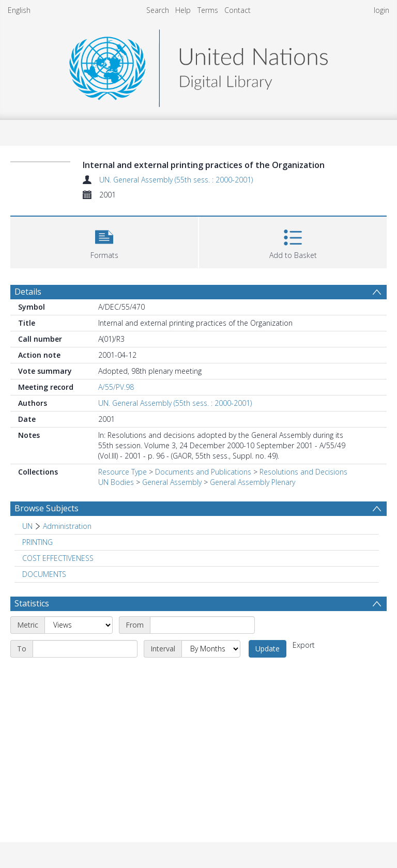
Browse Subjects (47, 508)
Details (28, 292)
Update (268, 649)
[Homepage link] (198, 65)
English (19, 10)
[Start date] (202, 625)
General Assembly (172, 482)
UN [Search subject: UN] (27, 526)
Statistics (32, 603)
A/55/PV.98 (116, 387)
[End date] (85, 649)
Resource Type (123, 472)
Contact (238, 10)
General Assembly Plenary (253, 482)
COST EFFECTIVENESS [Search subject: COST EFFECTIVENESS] (58, 558)
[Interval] (211, 649)
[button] (104, 241)
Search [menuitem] (158, 10)
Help (183, 10)
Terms (208, 10)
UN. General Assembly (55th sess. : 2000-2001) (176, 180)
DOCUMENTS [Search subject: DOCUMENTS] (44, 574)
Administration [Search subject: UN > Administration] (67, 526)
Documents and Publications (203, 472)
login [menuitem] (381, 10)
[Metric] (79, 625)
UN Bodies (116, 482)
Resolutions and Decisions (303, 472)
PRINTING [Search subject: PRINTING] (37, 542)
